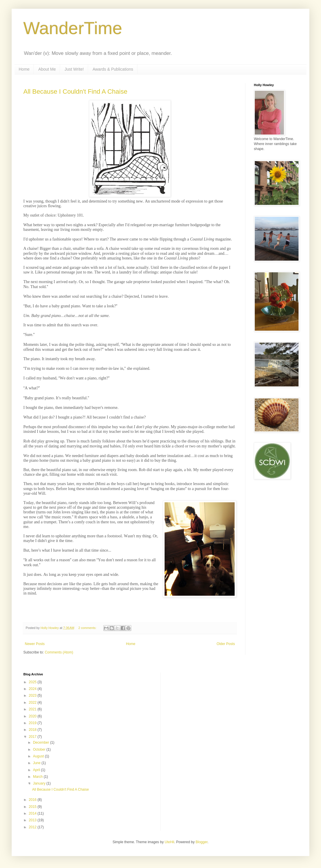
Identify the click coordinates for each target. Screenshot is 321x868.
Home (24, 69)
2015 (33, 807)
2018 (33, 730)
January (40, 783)
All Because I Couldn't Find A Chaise (75, 91)
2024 (33, 689)
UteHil (169, 842)
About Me (47, 69)
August (39, 756)
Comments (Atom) (59, 652)
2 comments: (88, 628)
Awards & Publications (113, 69)
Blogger (202, 842)
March (38, 777)
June (37, 763)
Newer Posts (35, 644)
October (40, 750)
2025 (33, 682)
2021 (33, 709)
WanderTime (73, 28)
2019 (33, 723)
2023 (33, 696)
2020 (33, 716)
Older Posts (226, 644)
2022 (33, 703)
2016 (33, 800)
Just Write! (74, 69)
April (37, 770)
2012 (33, 827)
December (42, 742)
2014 (33, 813)
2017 (33, 737)
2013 (33, 820)
